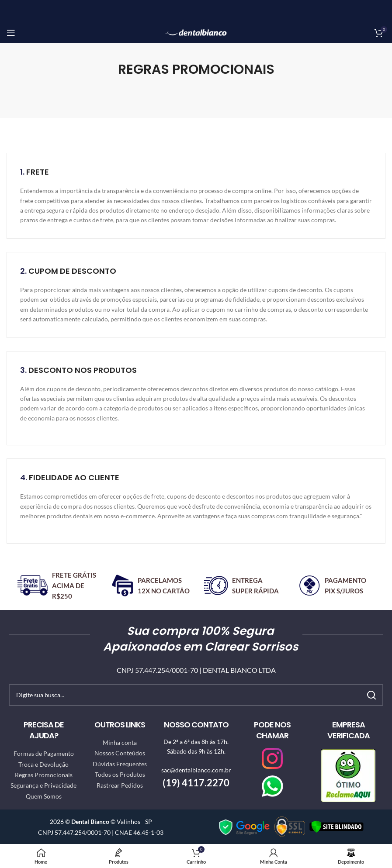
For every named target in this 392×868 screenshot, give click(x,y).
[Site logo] (196, 32)
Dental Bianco (90, 821)
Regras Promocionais (44, 775)
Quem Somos (44, 796)
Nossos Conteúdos (120, 753)
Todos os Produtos (120, 774)
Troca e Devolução (43, 764)
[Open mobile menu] (11, 33)
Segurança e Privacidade (43, 785)
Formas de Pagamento (44, 753)
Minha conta (120, 742)
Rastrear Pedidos (120, 785)
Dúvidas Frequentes (120, 764)
